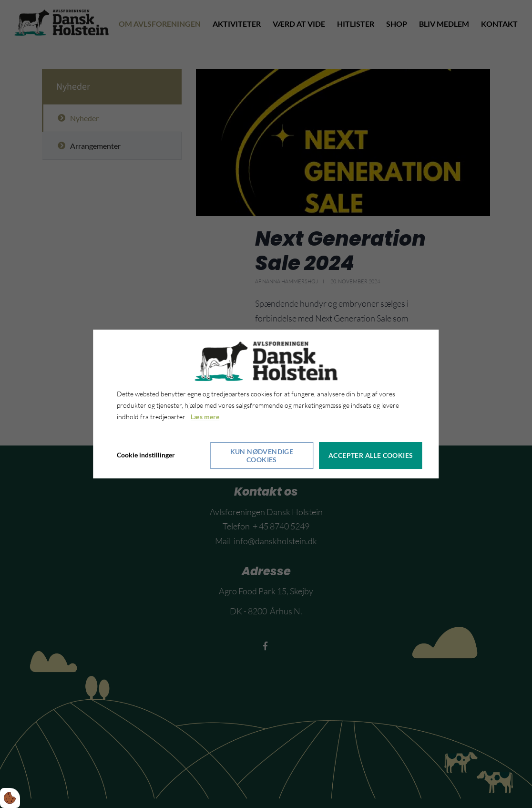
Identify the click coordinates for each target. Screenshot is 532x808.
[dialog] (266, 404)
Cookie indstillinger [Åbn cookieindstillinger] (146, 455)
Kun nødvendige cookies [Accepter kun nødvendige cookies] (262, 455)
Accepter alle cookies (371, 455)
